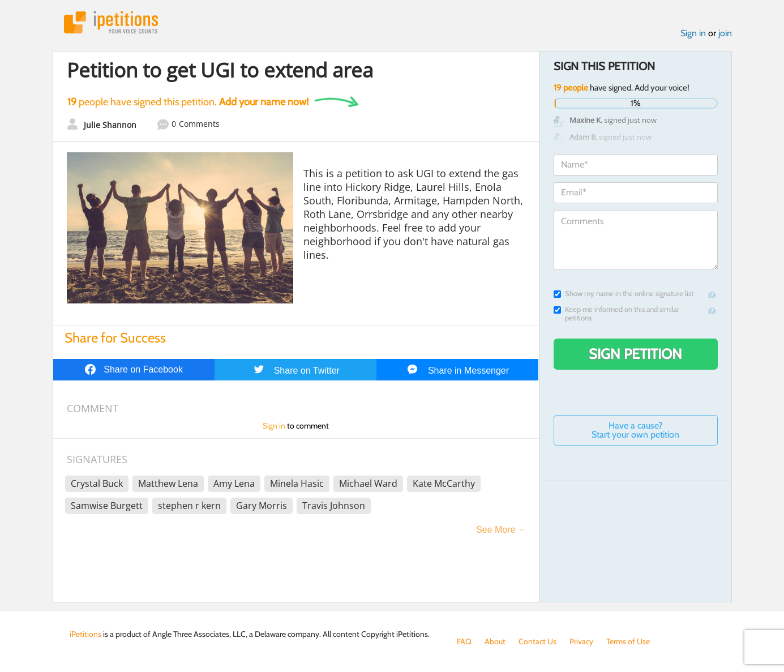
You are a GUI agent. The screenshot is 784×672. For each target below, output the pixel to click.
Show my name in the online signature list (624, 294)
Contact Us (537, 641)
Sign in (693, 33)
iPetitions (111, 22)
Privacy (581, 641)
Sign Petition (635, 354)
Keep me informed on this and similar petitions (616, 314)
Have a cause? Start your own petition (635, 430)
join (725, 33)
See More (496, 530)
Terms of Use (628, 641)
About (495, 641)
